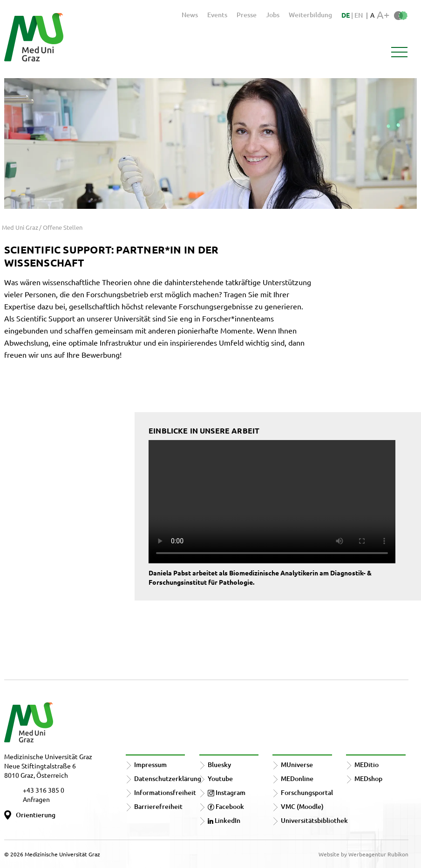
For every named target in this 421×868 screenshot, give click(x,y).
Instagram (227, 792)
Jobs (273, 15)
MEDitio (367, 765)
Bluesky (219, 765)
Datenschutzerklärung (168, 778)
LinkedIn (224, 820)
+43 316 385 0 (44, 790)
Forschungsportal (307, 792)
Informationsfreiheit (165, 792)
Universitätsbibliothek (314, 820)
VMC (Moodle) (302, 806)
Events (217, 15)
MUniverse (297, 765)
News (190, 15)
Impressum (150, 765)
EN (359, 15)
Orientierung (36, 815)
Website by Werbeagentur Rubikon (363, 854)
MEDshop (368, 778)
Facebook (226, 806)
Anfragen (36, 799)
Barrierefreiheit (158, 806)
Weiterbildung (310, 15)
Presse (247, 15)
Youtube (220, 778)
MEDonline (297, 778)
